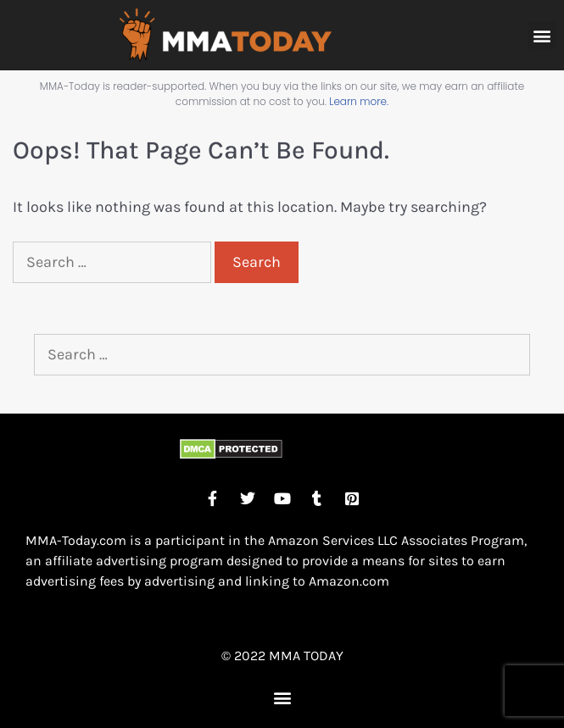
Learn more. (359, 101)
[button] (542, 35)
